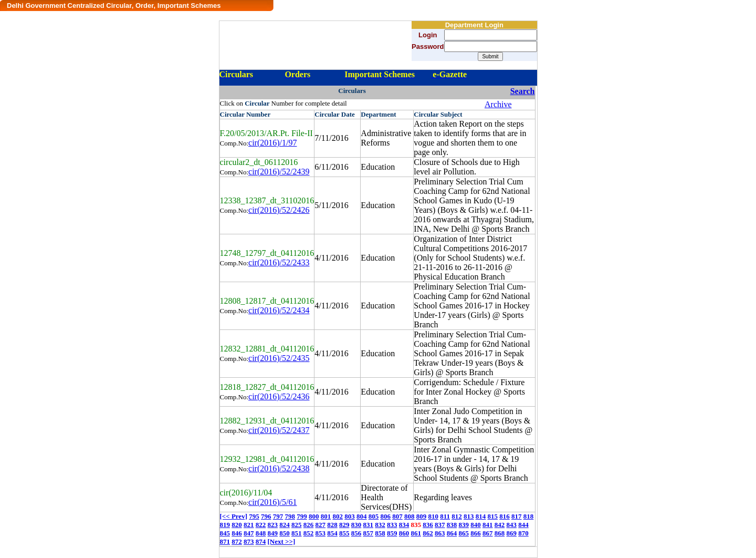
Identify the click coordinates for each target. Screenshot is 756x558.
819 (225, 525)
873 (249, 541)
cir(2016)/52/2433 (279, 262)
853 (321, 533)
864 (452, 533)
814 (481, 516)
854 (332, 533)
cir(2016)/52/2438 (279, 468)
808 (409, 516)
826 (309, 525)
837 (440, 525)
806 (385, 516)
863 (440, 533)
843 (512, 525)
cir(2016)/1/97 (272, 143)
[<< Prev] (234, 516)
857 (369, 533)
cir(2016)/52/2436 (279, 396)
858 (380, 533)
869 (512, 533)
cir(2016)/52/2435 (279, 358)
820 (237, 525)
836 (428, 525)
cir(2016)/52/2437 (279, 430)
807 (397, 516)
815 (493, 516)
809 (422, 516)
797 (278, 516)
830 (356, 525)
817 (517, 516)
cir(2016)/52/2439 (279, 172)
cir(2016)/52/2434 (279, 310)
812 (457, 516)
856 (356, 533)
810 (433, 516)
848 (261, 533)
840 (476, 525)
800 (314, 516)
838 (452, 525)
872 (237, 541)
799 (302, 516)
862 (428, 533)
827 (321, 525)
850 (285, 533)
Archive (498, 104)
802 (338, 516)
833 (392, 525)
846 (237, 533)
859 (392, 533)
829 (344, 525)
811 (445, 516)
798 (290, 516)
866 (476, 533)
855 (344, 533)
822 (261, 525)
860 (404, 533)
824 (285, 525)
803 (350, 516)
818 (529, 516)
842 (500, 525)
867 (488, 533)
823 (273, 525)
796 (266, 516)
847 (249, 533)
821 (249, 525)
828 (332, 525)
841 (488, 525)
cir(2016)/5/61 (272, 502)
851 (297, 533)
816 (505, 516)
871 (225, 541)
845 (225, 533)
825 (297, 525)
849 (273, 533)
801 (326, 516)
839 (464, 525)
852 (309, 533)
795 (254, 516)
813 (469, 516)
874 (261, 541)
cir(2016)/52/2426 (279, 210)
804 (362, 516)
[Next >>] (282, 541)
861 (416, 533)
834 (404, 525)
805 (374, 516)
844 (523, 525)
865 (464, 533)
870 (523, 533)
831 (369, 525)
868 (500, 533)
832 (380, 525)
